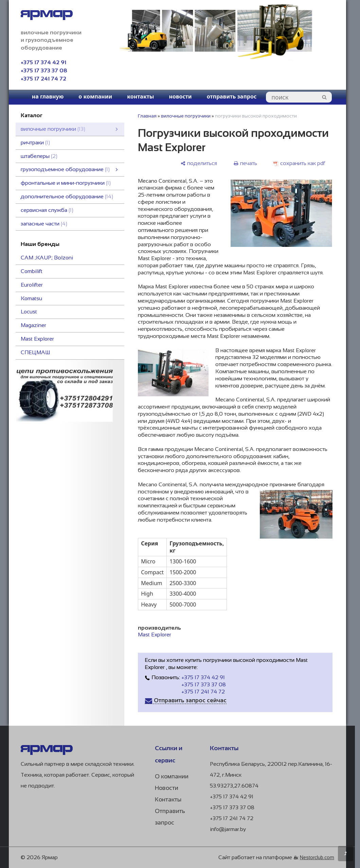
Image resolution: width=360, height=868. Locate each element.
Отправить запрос (170, 817)
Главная (147, 116)
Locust (29, 312)
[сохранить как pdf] (299, 163)
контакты (140, 96)
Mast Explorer (37, 339)
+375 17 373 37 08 (44, 70)
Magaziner (33, 325)
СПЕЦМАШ (35, 352)
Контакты (168, 800)
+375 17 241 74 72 (43, 79)
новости (180, 96)
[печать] (245, 163)
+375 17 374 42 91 (43, 62)
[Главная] (47, 753)
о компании (95, 96)
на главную (48, 96)
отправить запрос (232, 96)
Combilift (32, 271)
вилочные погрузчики (186, 116)
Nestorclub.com (317, 857)
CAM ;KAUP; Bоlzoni (47, 258)
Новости (167, 788)
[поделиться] (199, 163)
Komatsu (31, 298)
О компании (172, 776)
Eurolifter (32, 285)
